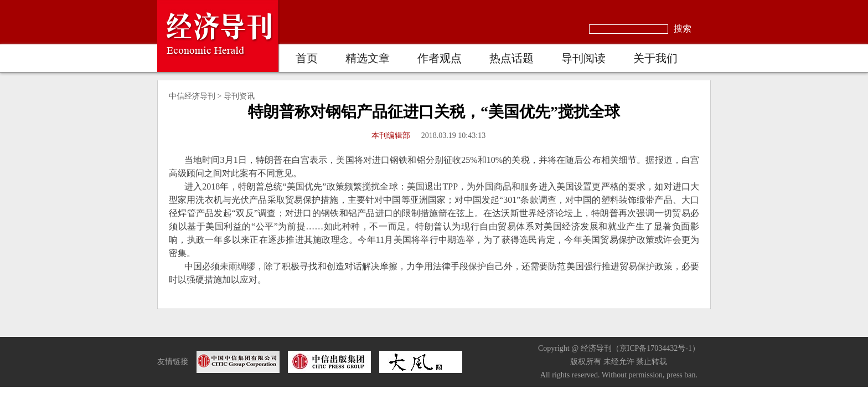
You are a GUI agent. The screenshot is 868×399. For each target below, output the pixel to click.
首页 (307, 58)
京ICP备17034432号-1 (656, 348)
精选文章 (368, 58)
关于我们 (655, 58)
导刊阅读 (583, 58)
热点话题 (512, 58)
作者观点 (440, 58)
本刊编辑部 (391, 135)
